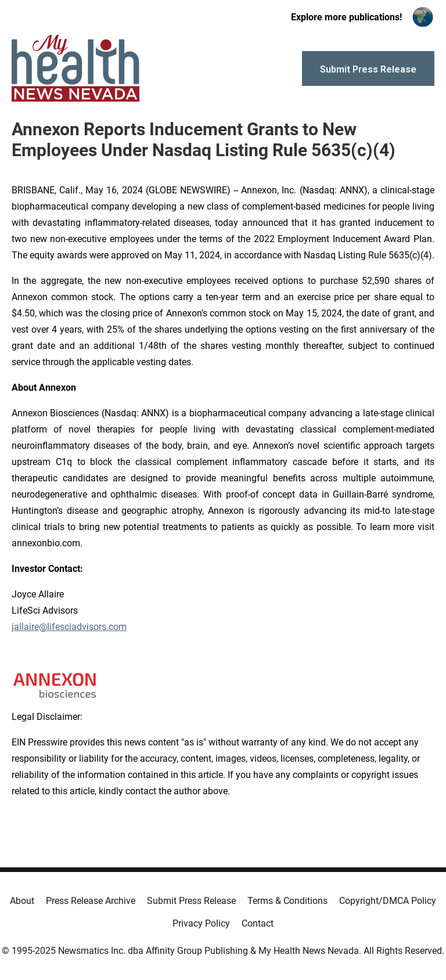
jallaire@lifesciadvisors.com (69, 627)
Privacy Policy (201, 923)
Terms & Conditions (287, 901)
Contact (258, 923)
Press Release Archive (91, 901)
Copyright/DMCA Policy (388, 901)
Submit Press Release (191, 901)
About (22, 901)
